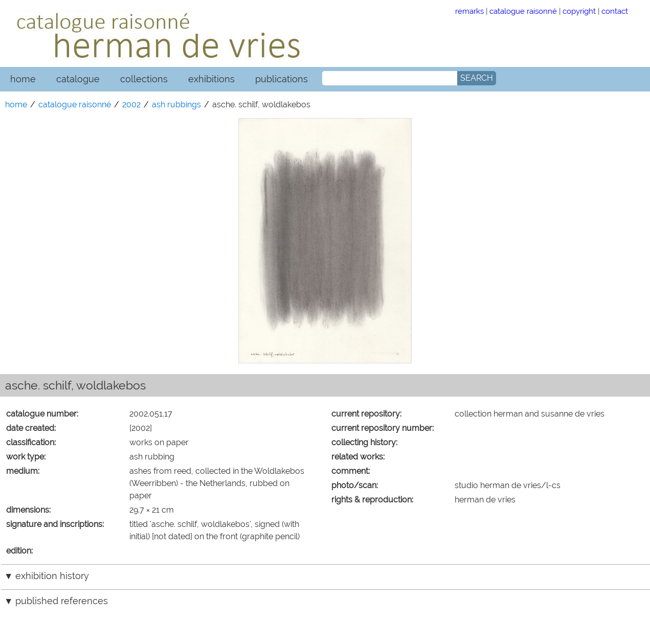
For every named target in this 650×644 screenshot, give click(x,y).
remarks (469, 11)
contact (615, 11)
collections (144, 79)
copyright (579, 11)
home (23, 79)
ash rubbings (176, 105)
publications (282, 79)
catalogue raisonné (523, 11)
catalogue (78, 79)
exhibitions (211, 79)
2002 (131, 105)
